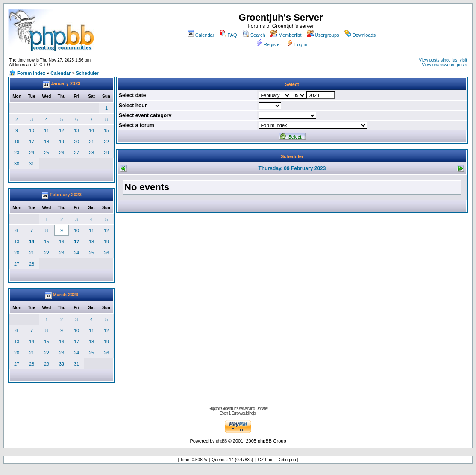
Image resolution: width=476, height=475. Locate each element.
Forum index (31, 73)
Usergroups (323, 35)
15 (106, 130)
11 (47, 130)
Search (254, 35)
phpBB (222, 441)
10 (32, 130)
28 (91, 153)
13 (76, 130)
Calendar (201, 35)
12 (62, 130)
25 (47, 153)
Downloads (360, 35)
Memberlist (286, 35)
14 (91, 130)
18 (47, 142)
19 (62, 142)
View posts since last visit (443, 60)
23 (17, 153)
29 (106, 153)
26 (62, 153)
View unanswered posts (445, 65)
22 (106, 142)
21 (91, 142)
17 (32, 142)
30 (17, 164)
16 (17, 142)
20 (76, 142)
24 (32, 153)
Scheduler (87, 73)
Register (268, 44)
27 (76, 153)
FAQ (228, 35)
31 (32, 164)
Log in (297, 44)
